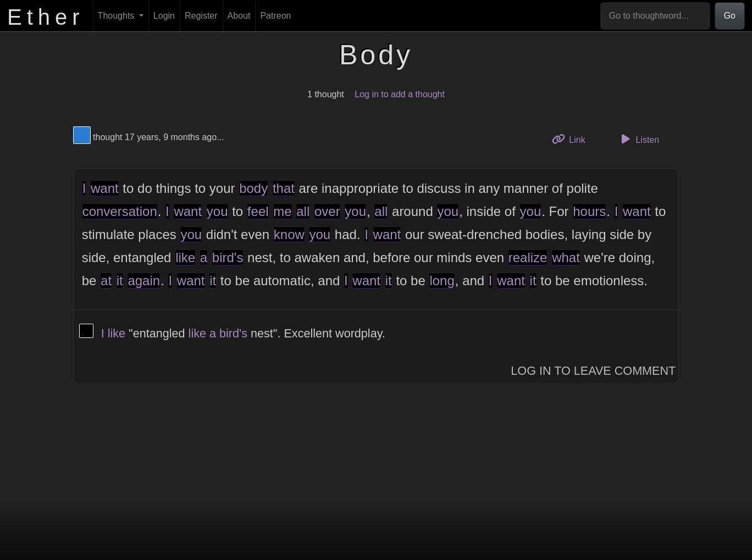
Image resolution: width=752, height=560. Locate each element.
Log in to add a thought (400, 94)
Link (573, 139)
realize (528, 257)
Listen (638, 139)
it (120, 281)
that (284, 188)
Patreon (275, 16)
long (442, 281)
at (106, 281)
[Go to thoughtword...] (655, 16)
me (282, 211)
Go (730, 16)
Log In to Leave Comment (593, 371)
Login (164, 16)
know (289, 234)
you (217, 211)
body (253, 188)
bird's (228, 257)
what (566, 257)
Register (201, 16)
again (144, 281)
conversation (120, 211)
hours (589, 211)
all (303, 211)
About (239, 16)
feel (258, 211)
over (327, 211)
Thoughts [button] (117, 16)
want (105, 188)
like (185, 257)
